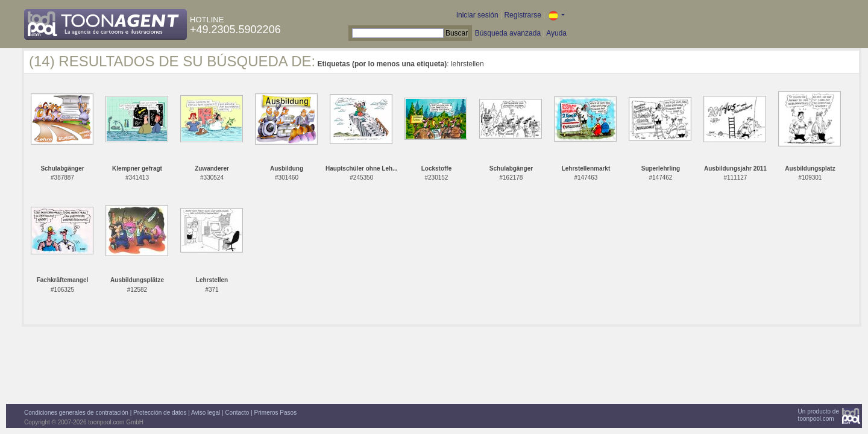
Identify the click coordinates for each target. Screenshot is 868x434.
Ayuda (556, 33)
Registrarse (522, 15)
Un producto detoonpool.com (819, 415)
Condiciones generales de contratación (76, 413)
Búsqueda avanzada (508, 33)
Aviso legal (206, 413)
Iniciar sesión (477, 15)
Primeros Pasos (276, 413)
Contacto (237, 413)
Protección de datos (160, 413)
